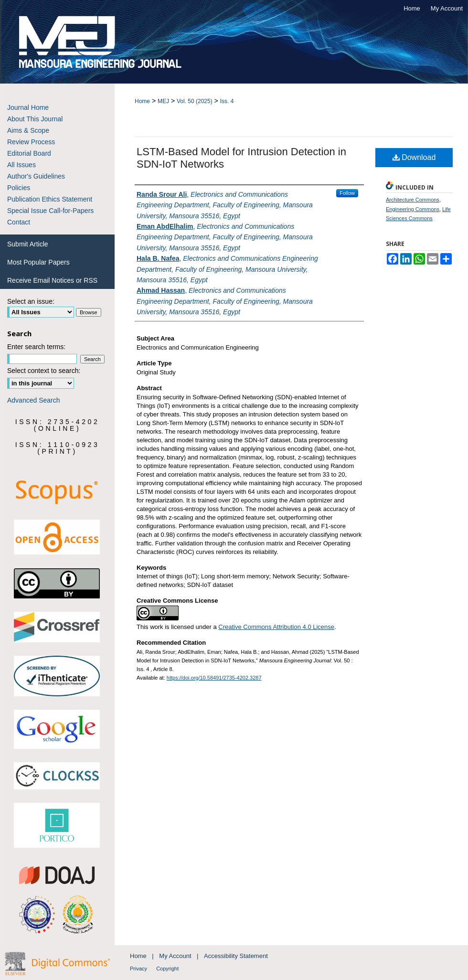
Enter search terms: (36, 347)
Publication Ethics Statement (50, 199)
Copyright (167, 969)
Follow (347, 193)
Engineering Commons (413, 209)
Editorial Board (29, 153)
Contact (19, 222)
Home (142, 101)
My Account (176, 956)
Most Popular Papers (38, 262)
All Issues (21, 165)
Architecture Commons (413, 200)
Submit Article (28, 244)
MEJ (163, 101)
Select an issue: (31, 301)
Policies (19, 188)
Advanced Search (34, 400)
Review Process (31, 142)
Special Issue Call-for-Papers (50, 211)
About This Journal (35, 119)
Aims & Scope (28, 130)
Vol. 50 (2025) (195, 101)
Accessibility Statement (236, 956)
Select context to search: (44, 371)
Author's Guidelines (36, 176)
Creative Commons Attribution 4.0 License (276, 627)
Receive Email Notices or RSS (52, 280)
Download (414, 157)
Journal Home (28, 107)
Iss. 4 (227, 101)
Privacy (139, 969)
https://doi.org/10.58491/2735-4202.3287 (214, 678)
